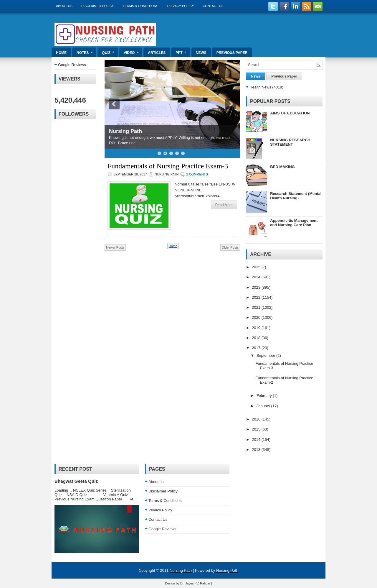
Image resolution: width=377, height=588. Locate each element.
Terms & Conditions (141, 6)
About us (64, 6)
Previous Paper (232, 53)
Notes (86, 51)
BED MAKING (282, 167)
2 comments (197, 174)
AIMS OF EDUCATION (290, 113)
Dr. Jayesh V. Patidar (195, 583)
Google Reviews (72, 65)
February (265, 396)
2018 (257, 338)
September (266, 355)
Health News (260, 87)
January (264, 406)
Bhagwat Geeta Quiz (76, 481)
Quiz (110, 51)
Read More (224, 205)
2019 (257, 328)
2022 (257, 297)
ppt (183, 51)
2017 (257, 348)
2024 (257, 277)
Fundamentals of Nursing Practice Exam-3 (168, 166)
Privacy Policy (181, 6)
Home (61, 53)
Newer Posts (115, 247)
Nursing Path (125, 131)
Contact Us (213, 6)
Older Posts (230, 247)
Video (133, 51)
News (201, 53)
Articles (157, 53)
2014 (257, 440)
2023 (257, 287)
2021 (257, 307)
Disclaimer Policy (98, 6)
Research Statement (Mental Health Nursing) (296, 196)
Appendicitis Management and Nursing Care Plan (294, 223)
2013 (257, 450)
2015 (257, 429)
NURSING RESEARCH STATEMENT (290, 142)
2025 (257, 267)
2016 (257, 419)
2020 (257, 317)
